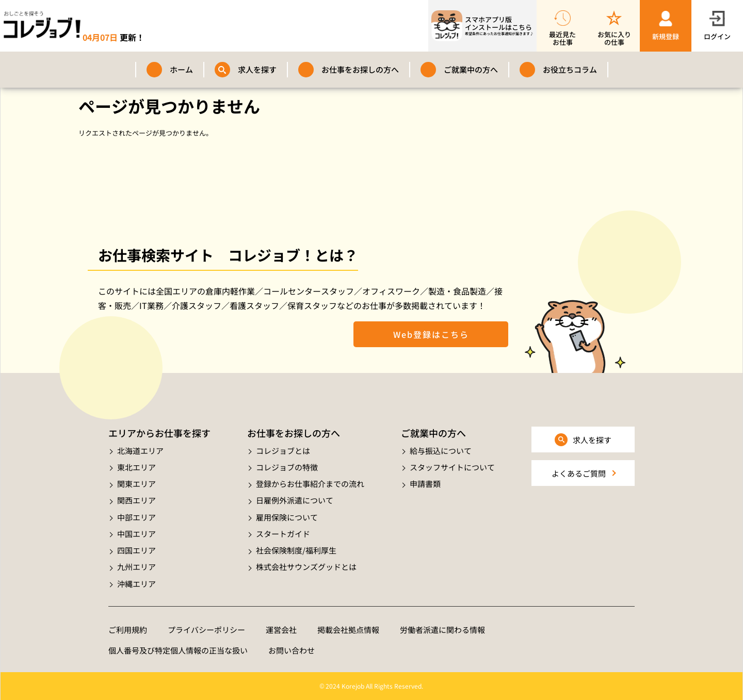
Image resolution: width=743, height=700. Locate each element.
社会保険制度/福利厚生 (296, 550)
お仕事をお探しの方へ (360, 69)
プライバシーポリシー (206, 630)
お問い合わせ (292, 650)
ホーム (181, 69)
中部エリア (136, 517)
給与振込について (441, 451)
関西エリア (136, 500)
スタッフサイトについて (452, 467)
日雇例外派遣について (295, 500)
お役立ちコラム (570, 69)
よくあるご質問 (579, 473)
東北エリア (136, 467)
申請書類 (425, 484)
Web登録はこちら (431, 334)
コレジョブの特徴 (287, 467)
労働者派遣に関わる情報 (442, 630)
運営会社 (281, 630)
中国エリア (136, 534)
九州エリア (136, 567)
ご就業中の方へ (471, 69)
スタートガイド (283, 534)
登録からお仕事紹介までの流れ (310, 484)
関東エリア (136, 484)
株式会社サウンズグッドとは (306, 567)
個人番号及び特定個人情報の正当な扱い (178, 650)
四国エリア (136, 550)
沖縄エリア (136, 584)
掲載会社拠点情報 (348, 630)
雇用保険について (287, 517)
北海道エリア (140, 451)
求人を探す (257, 69)
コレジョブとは (283, 451)
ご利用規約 (128, 630)
